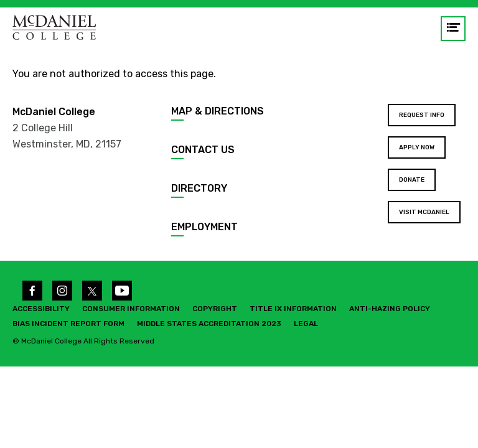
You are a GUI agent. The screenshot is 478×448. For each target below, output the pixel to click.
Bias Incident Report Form (68, 324)
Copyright (215, 309)
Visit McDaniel (424, 212)
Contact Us (203, 150)
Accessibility (41, 309)
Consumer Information (131, 309)
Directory (199, 188)
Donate (412, 180)
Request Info (422, 115)
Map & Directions (218, 111)
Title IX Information (293, 309)
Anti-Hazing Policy (390, 309)
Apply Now (417, 147)
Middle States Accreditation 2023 (209, 324)
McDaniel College (54, 112)
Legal (306, 324)
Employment (204, 227)
